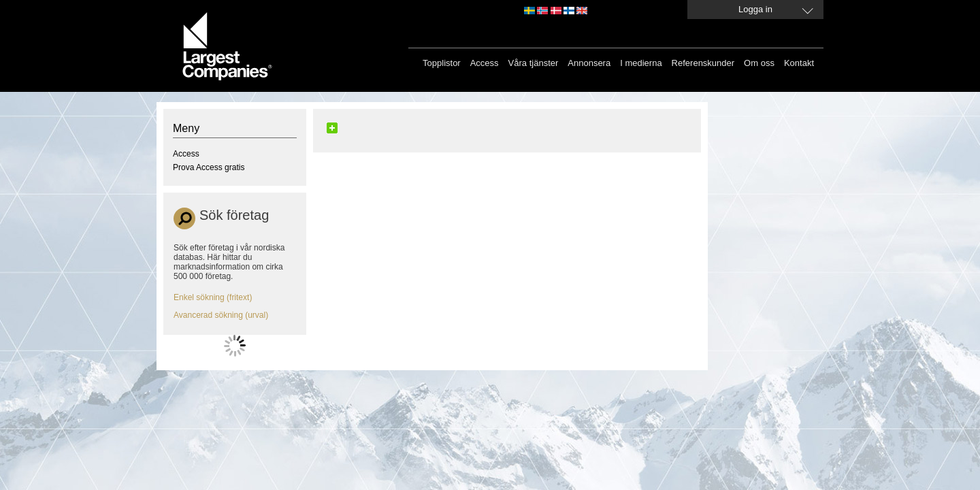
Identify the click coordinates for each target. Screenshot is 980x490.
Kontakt (799, 63)
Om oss (759, 63)
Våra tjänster (534, 63)
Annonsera (589, 63)
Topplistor (442, 63)
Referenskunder (703, 63)
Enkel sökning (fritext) (213, 297)
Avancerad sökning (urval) (221, 315)
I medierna (641, 63)
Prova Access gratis (209, 167)
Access (485, 63)
